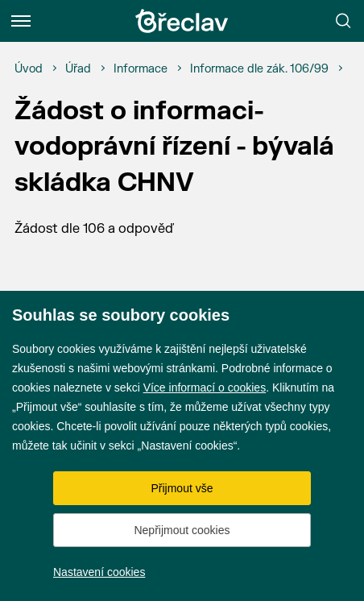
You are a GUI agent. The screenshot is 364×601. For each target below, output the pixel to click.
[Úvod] (29, 69)
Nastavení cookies (99, 572)
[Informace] (141, 69)
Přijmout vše (182, 488)
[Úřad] (78, 69)
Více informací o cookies (205, 388)
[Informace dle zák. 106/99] (259, 69)
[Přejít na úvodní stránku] (182, 21)
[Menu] (21, 21)
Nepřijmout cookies (182, 530)
